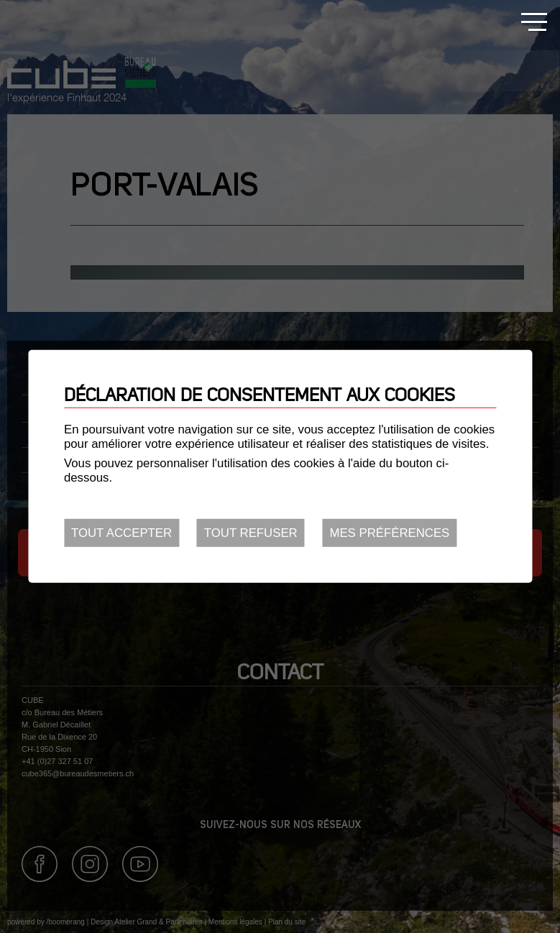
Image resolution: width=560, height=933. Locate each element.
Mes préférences (389, 533)
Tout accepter (121, 533)
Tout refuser (251, 533)
